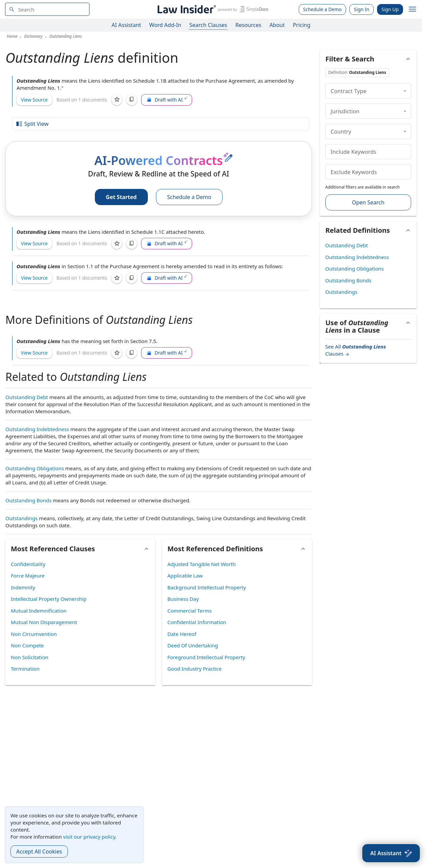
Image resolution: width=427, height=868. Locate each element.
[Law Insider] (212, 9)
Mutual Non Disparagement (44, 622)
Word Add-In (165, 25)
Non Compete (27, 645)
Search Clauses (208, 25)
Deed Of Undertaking (193, 645)
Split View (32, 124)
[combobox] (47, 9)
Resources (248, 25)
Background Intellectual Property (207, 587)
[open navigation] (412, 9)
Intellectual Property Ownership (49, 599)
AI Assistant (127, 25)
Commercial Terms (190, 611)
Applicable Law (185, 576)
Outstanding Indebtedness (37, 429)
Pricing (302, 25)
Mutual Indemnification (39, 611)
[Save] (117, 100)
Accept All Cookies (39, 851)
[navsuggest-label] (47, 9)
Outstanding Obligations (35, 468)
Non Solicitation (30, 657)
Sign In (362, 9)
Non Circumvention (34, 634)
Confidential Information (197, 622)
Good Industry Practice (195, 669)
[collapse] (405, 91)
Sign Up (390, 9)
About (277, 25)
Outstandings (21, 518)
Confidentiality (28, 564)
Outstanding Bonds (29, 500)
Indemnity (23, 587)
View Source (34, 100)
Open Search (368, 202)
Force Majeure (28, 576)
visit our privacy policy (89, 837)
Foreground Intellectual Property (206, 657)
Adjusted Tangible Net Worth (202, 564)
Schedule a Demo (323, 9)
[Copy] (132, 100)
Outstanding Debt (27, 397)
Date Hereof (182, 634)
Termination (25, 669)
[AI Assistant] (391, 853)
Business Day (183, 599)
